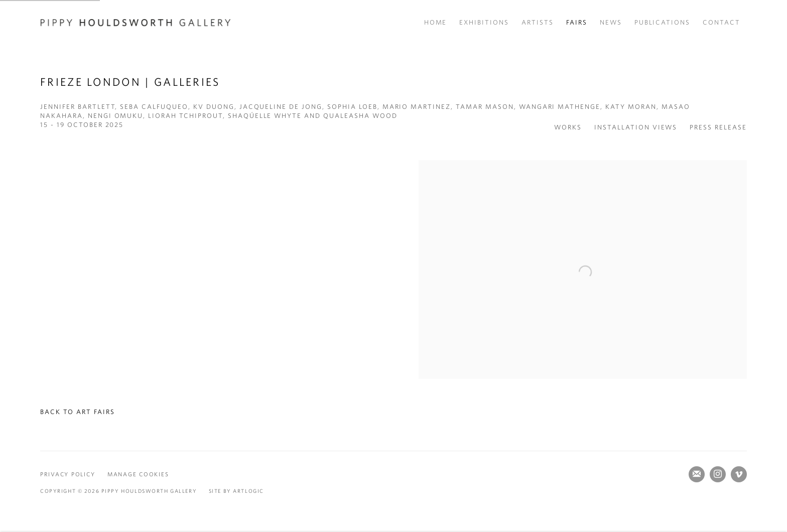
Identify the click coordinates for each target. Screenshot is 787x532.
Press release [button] (718, 127)
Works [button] (568, 127)
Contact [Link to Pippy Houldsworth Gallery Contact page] (722, 22)
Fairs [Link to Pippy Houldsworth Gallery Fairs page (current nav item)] (577, 22)
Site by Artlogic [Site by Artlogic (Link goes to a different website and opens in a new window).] (236, 491)
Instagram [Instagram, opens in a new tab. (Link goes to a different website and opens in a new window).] (718, 474)
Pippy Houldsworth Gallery (136, 23)
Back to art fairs (77, 412)
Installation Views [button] (636, 127)
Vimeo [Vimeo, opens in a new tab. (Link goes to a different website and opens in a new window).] (739, 474)
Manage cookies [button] (138, 474)
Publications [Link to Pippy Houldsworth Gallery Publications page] (663, 22)
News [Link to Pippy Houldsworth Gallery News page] (611, 22)
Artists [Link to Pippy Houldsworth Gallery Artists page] (538, 22)
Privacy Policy (68, 474)
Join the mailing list (697, 474)
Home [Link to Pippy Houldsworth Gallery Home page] (436, 22)
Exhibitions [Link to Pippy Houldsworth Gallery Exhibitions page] (484, 22)
